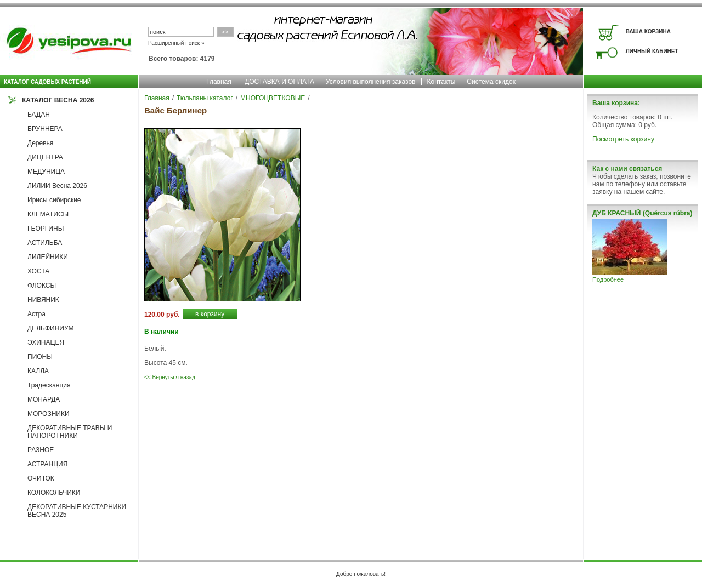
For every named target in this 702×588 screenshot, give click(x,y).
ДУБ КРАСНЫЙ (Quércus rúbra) (642, 213)
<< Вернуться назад (170, 377)
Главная (219, 82)
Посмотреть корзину (623, 139)
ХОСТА (38, 271)
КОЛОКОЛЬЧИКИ (54, 493)
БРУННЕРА (45, 129)
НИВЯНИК (43, 300)
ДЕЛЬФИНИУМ (51, 328)
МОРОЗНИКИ (49, 414)
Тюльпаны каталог (205, 98)
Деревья (40, 143)
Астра (36, 314)
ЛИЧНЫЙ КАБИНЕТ (652, 51)
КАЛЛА (38, 371)
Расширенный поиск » (176, 43)
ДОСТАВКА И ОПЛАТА (279, 82)
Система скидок (491, 82)
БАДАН (39, 115)
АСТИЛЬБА (45, 243)
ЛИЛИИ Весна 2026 (57, 186)
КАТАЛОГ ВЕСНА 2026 (58, 100)
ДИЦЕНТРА (45, 157)
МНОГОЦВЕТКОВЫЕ (273, 98)
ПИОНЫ (40, 357)
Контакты (441, 82)
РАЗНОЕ (41, 450)
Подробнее (608, 279)
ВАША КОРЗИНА (648, 32)
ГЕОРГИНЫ (46, 229)
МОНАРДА (44, 399)
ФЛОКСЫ (42, 286)
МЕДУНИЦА (46, 172)
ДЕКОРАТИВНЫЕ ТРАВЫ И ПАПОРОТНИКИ (70, 432)
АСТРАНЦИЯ (47, 464)
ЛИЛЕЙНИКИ (48, 257)
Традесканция (49, 385)
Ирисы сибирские (54, 200)
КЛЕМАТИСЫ (48, 214)
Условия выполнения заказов (371, 82)
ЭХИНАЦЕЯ (46, 342)
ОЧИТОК (41, 478)
